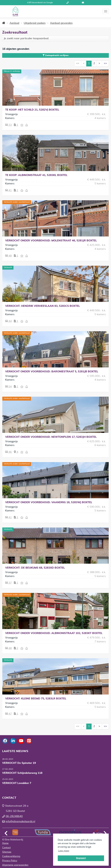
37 (8, 583)
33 (8, 125)
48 (8, 256)
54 (8, 387)
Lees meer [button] (64, 851)
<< (78, 63)
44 (8, 321)
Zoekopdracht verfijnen (56, 55)
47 (8, 714)
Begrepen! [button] (81, 858)
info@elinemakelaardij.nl (83, 3)
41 (8, 190)
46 (8, 452)
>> (105, 63)
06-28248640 (67, 3)
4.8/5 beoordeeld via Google (40, 3)
